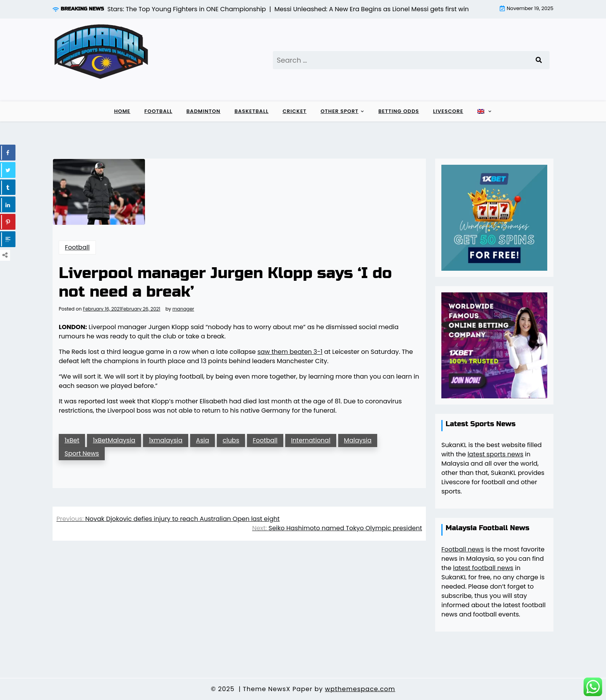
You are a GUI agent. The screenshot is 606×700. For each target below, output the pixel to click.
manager (183, 309)
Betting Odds (399, 111)
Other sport (339, 111)
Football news (463, 549)
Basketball (252, 111)
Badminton (203, 111)
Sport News (82, 453)
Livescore (448, 111)
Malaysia (358, 440)
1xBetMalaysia (114, 440)
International (311, 440)
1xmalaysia (166, 440)
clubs (231, 440)
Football (158, 111)
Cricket (294, 111)
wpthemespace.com (360, 689)
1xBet (72, 440)
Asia (203, 440)
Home (122, 111)
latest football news (483, 568)
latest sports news (495, 454)
